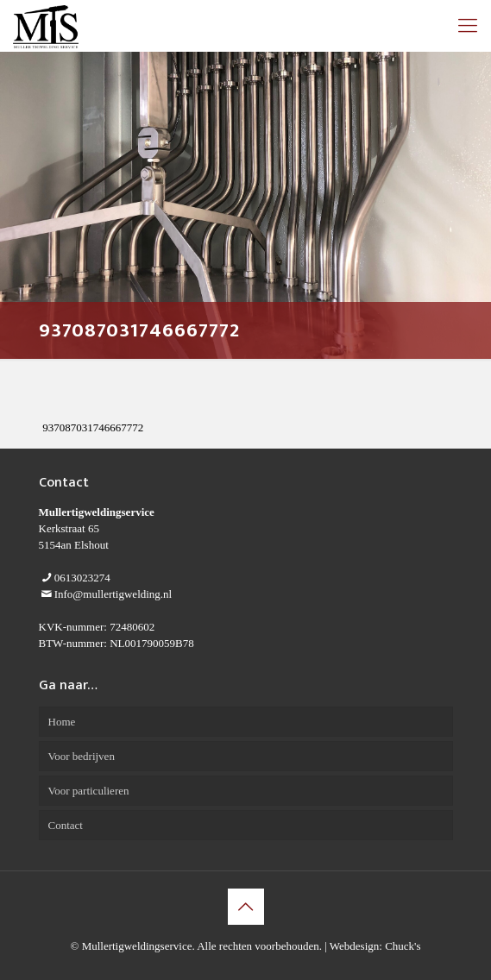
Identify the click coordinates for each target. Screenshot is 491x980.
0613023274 (82, 578)
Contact (66, 825)
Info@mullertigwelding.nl (113, 594)
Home (62, 722)
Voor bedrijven (82, 756)
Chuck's (403, 946)
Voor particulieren (89, 791)
